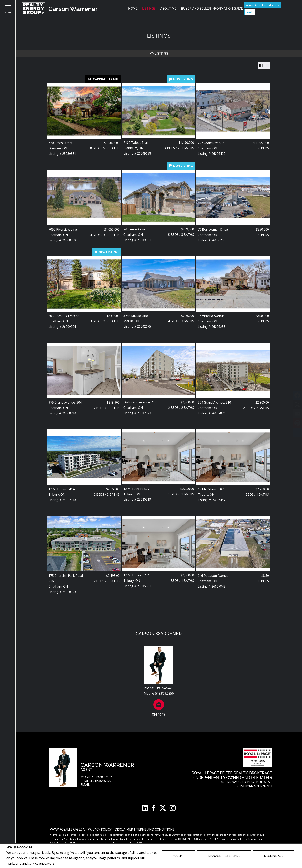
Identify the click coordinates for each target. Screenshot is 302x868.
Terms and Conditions (155, 829)
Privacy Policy (65, 863)
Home (133, 9)
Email (85, 785)
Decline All (274, 856)
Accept (178, 856)
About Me (168, 9)
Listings (149, 9)
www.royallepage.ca (67, 829)
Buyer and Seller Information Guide (212, 9)
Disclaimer (124, 829)
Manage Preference (224, 856)
